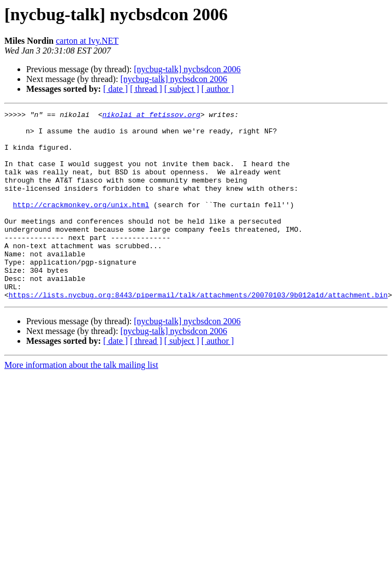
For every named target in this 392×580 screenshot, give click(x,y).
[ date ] (115, 89)
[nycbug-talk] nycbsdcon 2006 (187, 69)
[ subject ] (182, 89)
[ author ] (218, 89)
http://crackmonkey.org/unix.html (81, 224)
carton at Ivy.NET (87, 41)
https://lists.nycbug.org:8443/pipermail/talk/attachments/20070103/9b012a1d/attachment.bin (198, 332)
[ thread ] (146, 89)
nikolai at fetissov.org (151, 116)
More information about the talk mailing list (81, 403)
